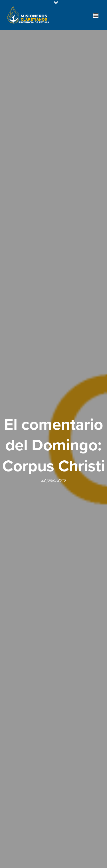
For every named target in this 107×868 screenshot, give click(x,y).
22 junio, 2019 (53, 480)
